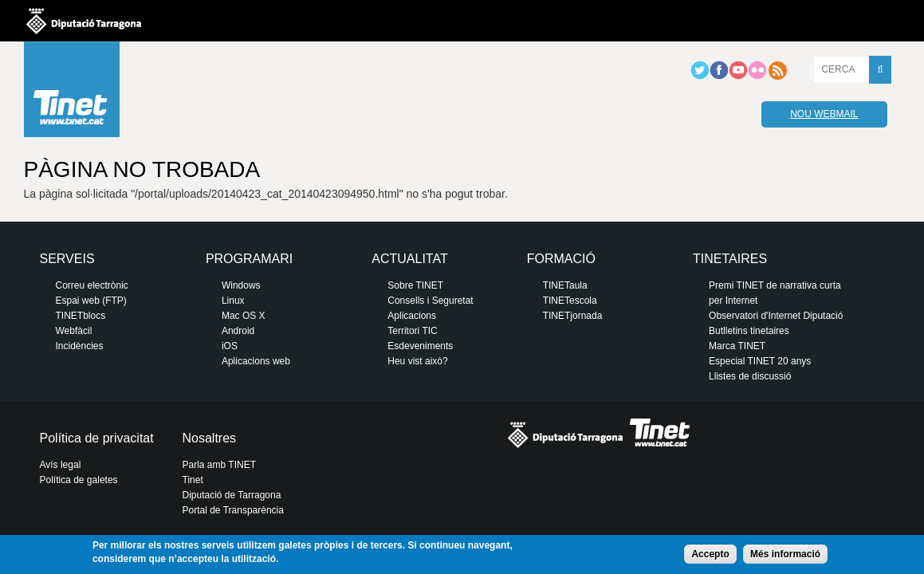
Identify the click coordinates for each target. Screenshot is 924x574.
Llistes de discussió (750, 376)
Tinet (193, 480)
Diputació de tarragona (84, 21)
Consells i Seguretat (430, 301)
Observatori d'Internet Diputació (776, 316)
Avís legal (61, 465)
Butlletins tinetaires (749, 331)
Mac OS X (244, 316)
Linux (233, 301)
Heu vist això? (417, 361)
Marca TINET (737, 346)
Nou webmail (824, 114)
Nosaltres (210, 438)
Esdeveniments (420, 346)
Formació (561, 259)
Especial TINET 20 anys (760, 361)
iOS (230, 346)
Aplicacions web (256, 361)
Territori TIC (412, 331)
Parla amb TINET (219, 465)
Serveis (67, 259)
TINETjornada (573, 316)
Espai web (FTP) (91, 301)
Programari (249, 259)
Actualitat (409, 259)
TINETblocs (81, 316)
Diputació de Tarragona (232, 495)
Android (238, 331)
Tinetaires (730, 259)
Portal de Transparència (233, 510)
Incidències (80, 346)
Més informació (785, 554)
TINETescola (570, 301)
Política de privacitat (97, 438)
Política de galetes (79, 480)
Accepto (710, 554)
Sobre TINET (415, 285)
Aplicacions (412, 316)
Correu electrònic (92, 285)
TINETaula (565, 285)
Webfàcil (74, 331)
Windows (241, 285)
